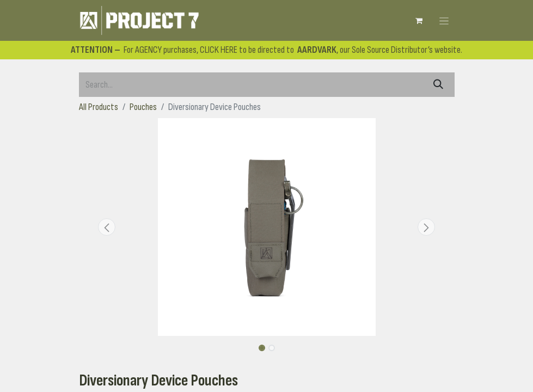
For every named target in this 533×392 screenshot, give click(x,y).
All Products (99, 107)
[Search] (438, 85)
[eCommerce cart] (419, 21)
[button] (107, 227)
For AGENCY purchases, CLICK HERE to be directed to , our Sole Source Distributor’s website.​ (266, 50)
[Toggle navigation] (444, 20)
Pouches (143, 107)
